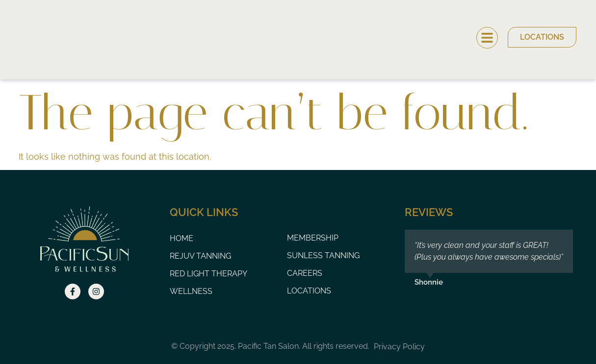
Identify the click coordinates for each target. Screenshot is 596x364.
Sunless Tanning (323, 255)
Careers (305, 273)
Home (181, 238)
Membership (313, 238)
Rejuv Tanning (200, 256)
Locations (309, 291)
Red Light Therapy (208, 274)
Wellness (191, 291)
